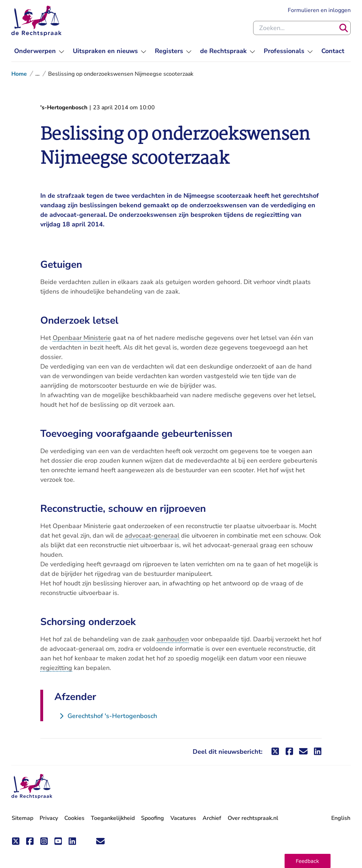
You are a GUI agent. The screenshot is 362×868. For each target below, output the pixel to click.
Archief (212, 818)
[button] (308, 861)
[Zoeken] (344, 28)
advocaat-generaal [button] (152, 536)
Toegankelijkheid (113, 818)
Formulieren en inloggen (319, 10)
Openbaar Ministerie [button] (82, 338)
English (341, 818)
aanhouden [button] (173, 639)
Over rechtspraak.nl (253, 818)
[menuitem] (39, 51)
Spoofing (153, 818)
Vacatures (183, 818)
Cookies (74, 818)
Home (19, 74)
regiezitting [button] (56, 668)
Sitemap (22, 818)
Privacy (49, 818)
